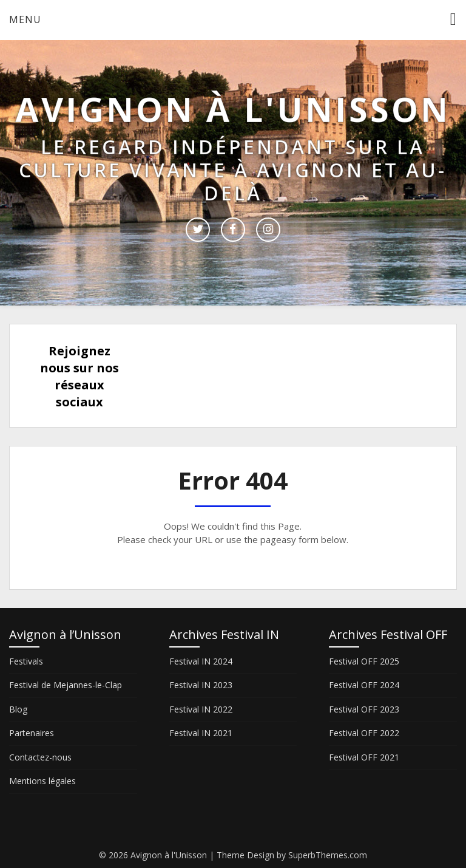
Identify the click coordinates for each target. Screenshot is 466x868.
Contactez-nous (40, 757)
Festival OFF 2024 (364, 685)
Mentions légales (42, 781)
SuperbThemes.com (328, 855)
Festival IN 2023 (201, 685)
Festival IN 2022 (201, 709)
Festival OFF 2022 (364, 733)
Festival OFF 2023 (364, 709)
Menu (25, 19)
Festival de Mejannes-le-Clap (66, 685)
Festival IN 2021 (201, 733)
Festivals (26, 661)
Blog (18, 709)
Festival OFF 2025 (364, 661)
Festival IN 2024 (201, 661)
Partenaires (32, 733)
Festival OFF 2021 (364, 757)
